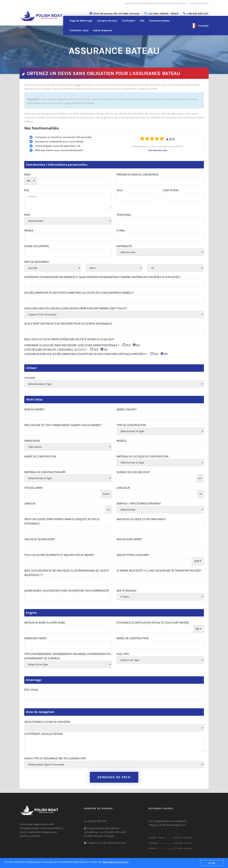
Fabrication (32, 441)
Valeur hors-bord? (129, 539)
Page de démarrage (81, 21)
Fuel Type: (123, 654)
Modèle (122, 441)
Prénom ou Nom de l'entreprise (138, 175)
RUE (27, 190)
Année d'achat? (127, 409)
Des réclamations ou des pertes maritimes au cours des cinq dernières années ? (79, 293)
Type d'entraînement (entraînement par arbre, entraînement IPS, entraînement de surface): (68, 656)
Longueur (123, 488)
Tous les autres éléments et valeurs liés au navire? (59, 555)
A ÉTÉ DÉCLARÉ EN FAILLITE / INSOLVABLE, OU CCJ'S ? (66, 350)
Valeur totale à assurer (133, 555)
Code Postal (171, 190)
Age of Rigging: (127, 591)
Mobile (29, 230)
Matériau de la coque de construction (142, 456)
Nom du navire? (34, 409)
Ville (120, 190)
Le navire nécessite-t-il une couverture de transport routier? (159, 571)
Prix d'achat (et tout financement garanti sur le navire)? (63, 425)
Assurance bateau (159, 21)
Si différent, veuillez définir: (44, 734)
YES (127, 345)
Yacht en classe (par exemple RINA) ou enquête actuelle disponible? (62, 521)
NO (136, 345)
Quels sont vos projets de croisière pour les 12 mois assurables (68, 324)
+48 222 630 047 (198, 13)
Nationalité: (124, 246)
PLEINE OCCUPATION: (37, 246)
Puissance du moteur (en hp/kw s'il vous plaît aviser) (153, 623)
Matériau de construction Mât (45, 472)
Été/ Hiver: (31, 690)
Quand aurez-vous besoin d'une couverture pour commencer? (67, 591)
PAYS (27, 215)
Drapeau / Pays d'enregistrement (139, 504)
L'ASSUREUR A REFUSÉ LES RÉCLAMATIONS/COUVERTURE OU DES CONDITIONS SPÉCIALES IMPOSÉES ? (96, 354)
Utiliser (30, 378)
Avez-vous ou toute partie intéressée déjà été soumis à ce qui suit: (69, 339)
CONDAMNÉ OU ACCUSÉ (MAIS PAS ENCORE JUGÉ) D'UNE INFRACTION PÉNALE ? (82, 345)
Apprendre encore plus (116, 862)
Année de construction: (133, 638)
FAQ (142, 21)
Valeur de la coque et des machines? (141, 519)
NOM (27, 175)
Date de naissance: (37, 262)
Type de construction (131, 425)
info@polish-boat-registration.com (107, 843)
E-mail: (121, 230)
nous (79, 30)
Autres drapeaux (103, 30)
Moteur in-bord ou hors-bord (45, 623)
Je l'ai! (212, 863)
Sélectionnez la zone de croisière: (47, 722)
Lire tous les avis (158, 150)
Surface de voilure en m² (133, 472)
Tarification (128, 21)
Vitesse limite (34, 488)
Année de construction (40, 456)
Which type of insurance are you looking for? (55, 758)
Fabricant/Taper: (35, 638)
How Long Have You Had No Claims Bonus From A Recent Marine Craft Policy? (76, 308)
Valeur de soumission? (40, 539)
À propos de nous (107, 21)
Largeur (30, 504)
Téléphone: (124, 215)
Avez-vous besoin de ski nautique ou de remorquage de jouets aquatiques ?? (67, 573)
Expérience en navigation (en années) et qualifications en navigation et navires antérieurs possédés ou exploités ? (103, 277)
